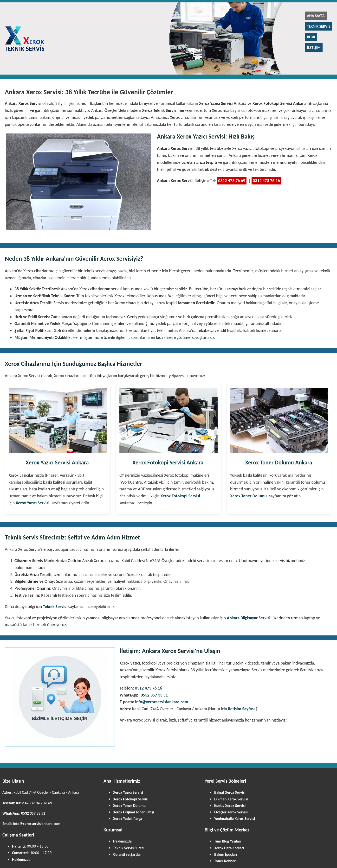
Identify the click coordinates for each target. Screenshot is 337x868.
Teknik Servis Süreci (129, 848)
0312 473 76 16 (266, 181)
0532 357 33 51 (154, 695)
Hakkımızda (21, 859)
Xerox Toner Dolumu (248, 496)
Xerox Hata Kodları (229, 848)
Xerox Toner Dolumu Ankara (279, 462)
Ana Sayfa (316, 16)
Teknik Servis (319, 26)
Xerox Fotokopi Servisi (180, 496)
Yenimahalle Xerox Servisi (235, 819)
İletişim (314, 48)
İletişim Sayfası (241, 709)
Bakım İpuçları (226, 854)
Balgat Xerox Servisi (230, 792)
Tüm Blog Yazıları (228, 841)
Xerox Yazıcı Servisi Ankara (57, 462)
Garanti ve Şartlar (127, 854)
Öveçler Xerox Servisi (231, 812)
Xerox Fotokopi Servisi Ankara (168, 462)
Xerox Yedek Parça (128, 819)
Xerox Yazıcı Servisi (32, 503)
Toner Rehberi (225, 861)
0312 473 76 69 (232, 181)
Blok (311, 37)
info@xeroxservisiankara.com (162, 702)
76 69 (48, 803)
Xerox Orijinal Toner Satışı (134, 812)
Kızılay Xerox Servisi (230, 806)
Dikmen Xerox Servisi (231, 799)
